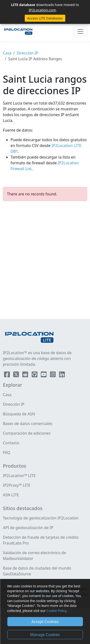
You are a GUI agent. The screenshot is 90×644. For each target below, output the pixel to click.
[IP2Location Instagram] (53, 375)
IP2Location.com (42, 10)
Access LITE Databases (45, 18)
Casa (7, 53)
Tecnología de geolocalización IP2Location (41, 518)
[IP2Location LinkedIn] (62, 375)
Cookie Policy (57, 611)
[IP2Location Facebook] (7, 375)
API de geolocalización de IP (28, 528)
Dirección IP (27, 53)
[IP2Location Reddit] (26, 375)
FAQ (6, 452)
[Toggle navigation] (80, 32)
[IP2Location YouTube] (44, 375)
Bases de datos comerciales (28, 424)
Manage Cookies (45, 635)
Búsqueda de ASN (19, 414)
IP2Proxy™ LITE (17, 485)
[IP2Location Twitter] (17, 375)
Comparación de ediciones (27, 433)
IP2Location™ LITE (19, 476)
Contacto (11, 443)
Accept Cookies (45, 622)
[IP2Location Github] (35, 375)
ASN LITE (11, 495)
